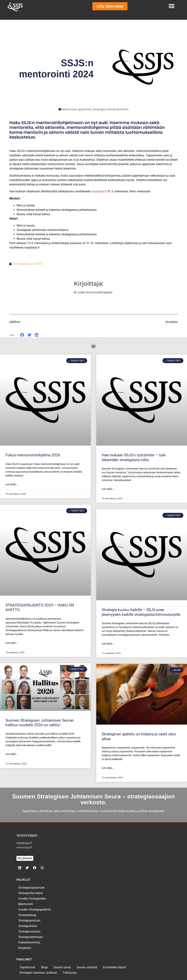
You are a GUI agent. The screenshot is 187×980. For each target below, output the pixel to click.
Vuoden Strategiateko (32, 899)
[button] (172, 6)
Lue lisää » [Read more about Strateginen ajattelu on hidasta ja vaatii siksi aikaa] (108, 768)
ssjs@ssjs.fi (99, 191)
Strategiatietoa (28, 926)
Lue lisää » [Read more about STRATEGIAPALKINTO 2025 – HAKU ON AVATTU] (11, 643)
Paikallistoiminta (29, 942)
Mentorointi (69, 109)
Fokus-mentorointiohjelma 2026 (33, 455)
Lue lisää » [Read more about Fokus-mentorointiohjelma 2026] (11, 485)
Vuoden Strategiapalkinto (35, 910)
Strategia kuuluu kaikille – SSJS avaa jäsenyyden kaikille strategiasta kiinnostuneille (141, 612)
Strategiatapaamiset (31, 888)
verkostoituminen (117, 109)
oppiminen (85, 109)
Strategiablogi (27, 915)
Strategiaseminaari (30, 937)
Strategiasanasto (29, 931)
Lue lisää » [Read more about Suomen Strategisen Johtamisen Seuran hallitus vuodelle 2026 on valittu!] (11, 754)
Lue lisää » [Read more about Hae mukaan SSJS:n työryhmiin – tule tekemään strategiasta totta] (108, 489)
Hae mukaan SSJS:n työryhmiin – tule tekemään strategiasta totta (134, 457)
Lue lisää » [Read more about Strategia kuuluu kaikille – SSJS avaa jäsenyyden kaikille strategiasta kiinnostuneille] (108, 644)
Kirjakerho (25, 948)
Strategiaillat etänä (30, 893)
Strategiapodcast (29, 920)
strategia (99, 109)
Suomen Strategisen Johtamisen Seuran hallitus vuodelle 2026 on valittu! (40, 723)
